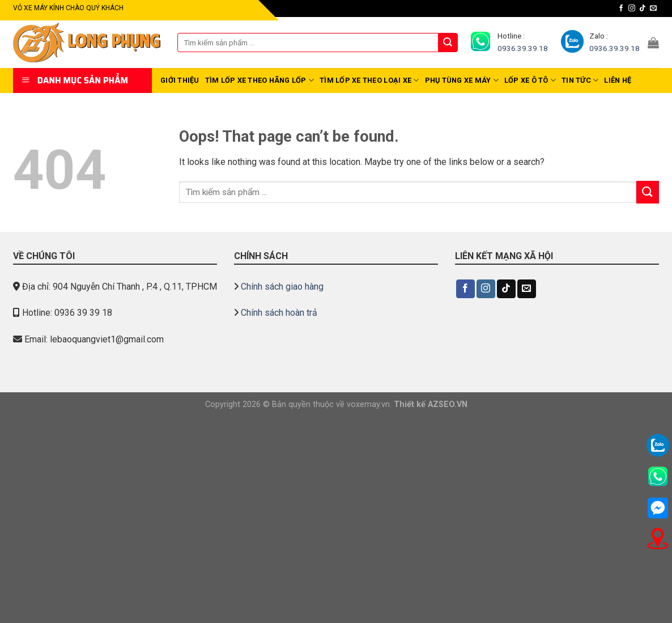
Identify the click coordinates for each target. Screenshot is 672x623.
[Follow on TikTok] (643, 9)
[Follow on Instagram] (632, 9)
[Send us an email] (653, 9)
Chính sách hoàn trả (279, 313)
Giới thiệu (180, 80)
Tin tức (580, 80)
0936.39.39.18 (523, 48)
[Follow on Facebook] (621, 9)
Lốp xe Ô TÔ (530, 80)
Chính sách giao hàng (282, 287)
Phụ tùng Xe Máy (462, 80)
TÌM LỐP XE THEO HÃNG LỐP (260, 80)
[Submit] (448, 43)
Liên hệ (618, 80)
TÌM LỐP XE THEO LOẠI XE (369, 80)
